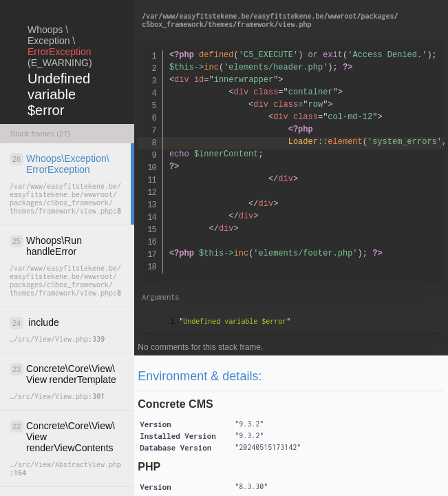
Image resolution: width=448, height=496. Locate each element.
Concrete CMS (175, 404)
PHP (149, 467)
